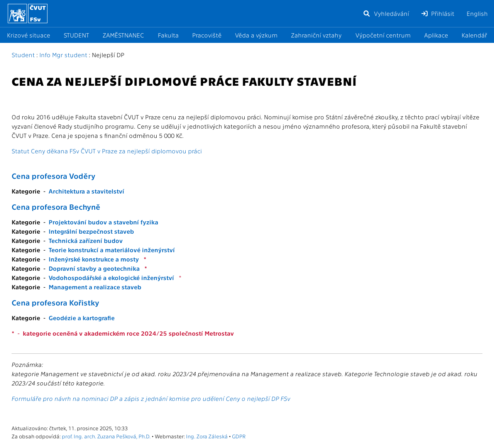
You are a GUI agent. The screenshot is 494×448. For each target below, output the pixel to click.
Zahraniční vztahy (316, 35)
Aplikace (436, 35)
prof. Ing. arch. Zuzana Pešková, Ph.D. (106, 436)
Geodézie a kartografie (82, 318)
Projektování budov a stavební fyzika (103, 222)
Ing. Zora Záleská (207, 436)
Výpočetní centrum (383, 35)
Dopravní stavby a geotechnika (94, 268)
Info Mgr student (63, 55)
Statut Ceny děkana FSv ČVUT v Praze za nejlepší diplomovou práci (107, 151)
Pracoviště (207, 35)
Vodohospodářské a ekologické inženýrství (111, 277)
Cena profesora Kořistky (55, 302)
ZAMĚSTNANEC (123, 35)
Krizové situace (29, 35)
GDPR (239, 436)
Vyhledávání (386, 13)
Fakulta (168, 35)
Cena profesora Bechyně (56, 207)
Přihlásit (438, 13)
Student (23, 55)
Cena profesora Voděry (53, 176)
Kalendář (474, 35)
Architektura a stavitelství (86, 191)
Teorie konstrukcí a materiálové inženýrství (112, 250)
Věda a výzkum (256, 35)
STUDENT (76, 35)
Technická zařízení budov (86, 240)
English (477, 13)
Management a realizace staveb (95, 287)
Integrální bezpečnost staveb (91, 231)
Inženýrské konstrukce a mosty (94, 259)
